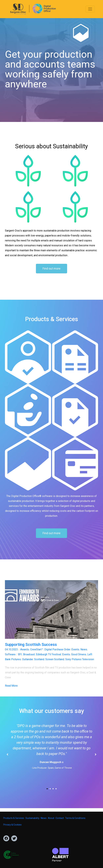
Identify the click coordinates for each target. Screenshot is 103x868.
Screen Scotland (55, 659)
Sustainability (32, 818)
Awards (25, 649)
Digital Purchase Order (57, 649)
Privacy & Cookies (12, 825)
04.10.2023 (11, 649)
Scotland (39, 659)
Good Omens (79, 654)
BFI (20, 654)
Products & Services (14, 818)
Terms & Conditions (75, 818)
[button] (8, 634)
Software (10, 654)
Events (75, 649)
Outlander (28, 659)
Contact (60, 818)
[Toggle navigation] (90, 9)
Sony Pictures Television (80, 659)
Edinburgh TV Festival (48, 654)
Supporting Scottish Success (31, 645)
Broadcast (29, 654)
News (84, 649)
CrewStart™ (37, 649)
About (51, 818)
